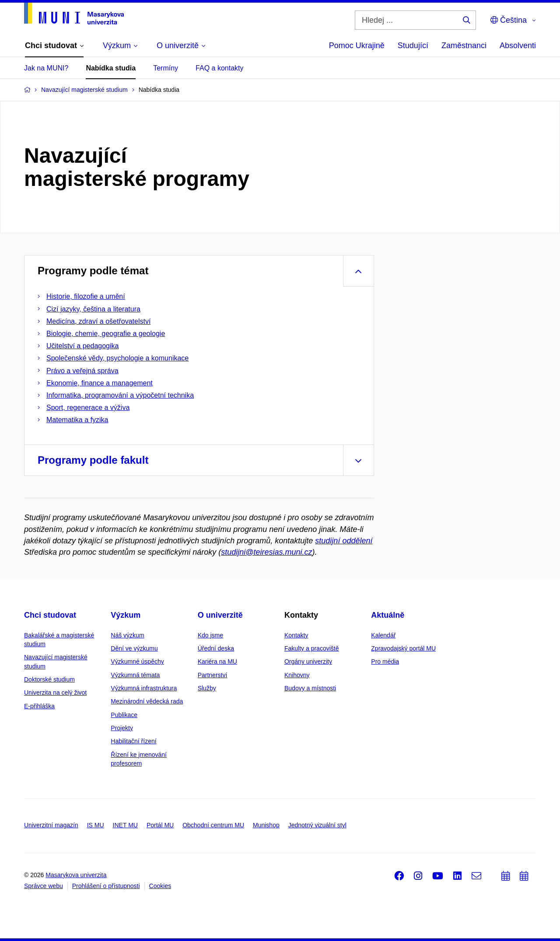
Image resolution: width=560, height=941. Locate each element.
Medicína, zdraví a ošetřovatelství (98, 321)
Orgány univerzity (308, 661)
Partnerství (213, 675)
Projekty (122, 728)
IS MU (96, 825)
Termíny (166, 68)
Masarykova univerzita (76, 875)
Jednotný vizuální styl (317, 825)
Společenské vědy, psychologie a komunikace (117, 358)
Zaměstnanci (464, 45)
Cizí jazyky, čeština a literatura (93, 309)
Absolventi (518, 45)
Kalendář (383, 635)
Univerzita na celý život (55, 693)
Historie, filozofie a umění (86, 296)
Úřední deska (216, 648)
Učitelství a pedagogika (82, 346)
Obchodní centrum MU (213, 825)
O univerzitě (220, 615)
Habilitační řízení (133, 741)
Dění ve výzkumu (134, 648)
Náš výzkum (127, 635)
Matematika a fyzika (77, 420)
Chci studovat (50, 615)
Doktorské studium (49, 679)
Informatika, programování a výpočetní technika (120, 395)
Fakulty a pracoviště (312, 648)
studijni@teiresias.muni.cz (266, 552)
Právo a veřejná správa (82, 371)
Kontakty (296, 635)
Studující (413, 45)
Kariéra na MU (217, 661)
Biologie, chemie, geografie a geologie (106, 334)
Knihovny (297, 675)
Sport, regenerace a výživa (88, 408)
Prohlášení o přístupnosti (106, 886)
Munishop (266, 825)
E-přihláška (39, 706)
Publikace (124, 715)
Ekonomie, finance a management (100, 383)
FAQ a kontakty (219, 68)
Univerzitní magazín (51, 825)
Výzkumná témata (135, 675)
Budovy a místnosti (310, 688)
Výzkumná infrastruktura (144, 688)
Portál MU (160, 825)
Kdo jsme (210, 635)
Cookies (160, 886)
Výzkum (126, 615)
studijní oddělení (344, 541)
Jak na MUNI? (46, 68)
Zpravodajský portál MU (403, 648)
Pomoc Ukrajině (357, 45)
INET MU (125, 825)
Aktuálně (388, 615)
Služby (207, 688)
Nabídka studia (111, 68)
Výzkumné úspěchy (137, 661)
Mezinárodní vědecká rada (147, 701)
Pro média (385, 661)
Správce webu (44, 886)
